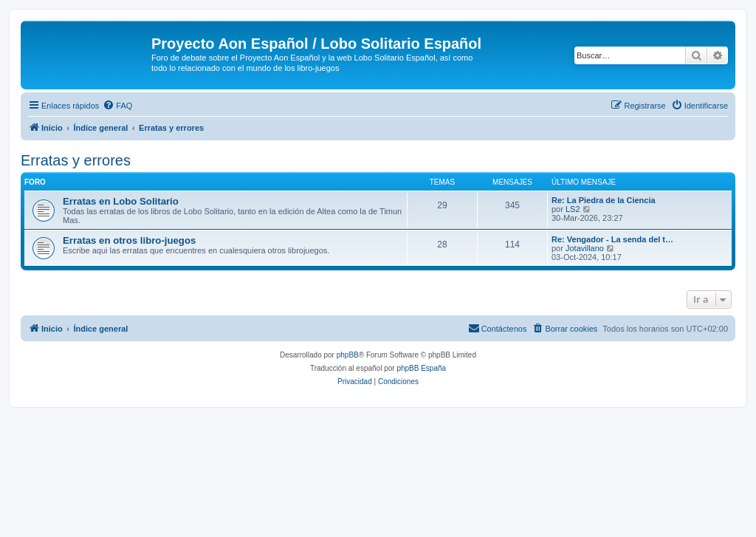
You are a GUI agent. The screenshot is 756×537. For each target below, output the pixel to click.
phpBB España (421, 368)
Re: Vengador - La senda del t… (612, 239)
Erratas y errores (76, 160)
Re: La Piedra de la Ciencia (604, 200)
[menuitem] (117, 106)
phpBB (348, 355)
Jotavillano (585, 248)
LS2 (573, 209)
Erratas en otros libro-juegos (129, 240)
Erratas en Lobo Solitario (121, 201)
